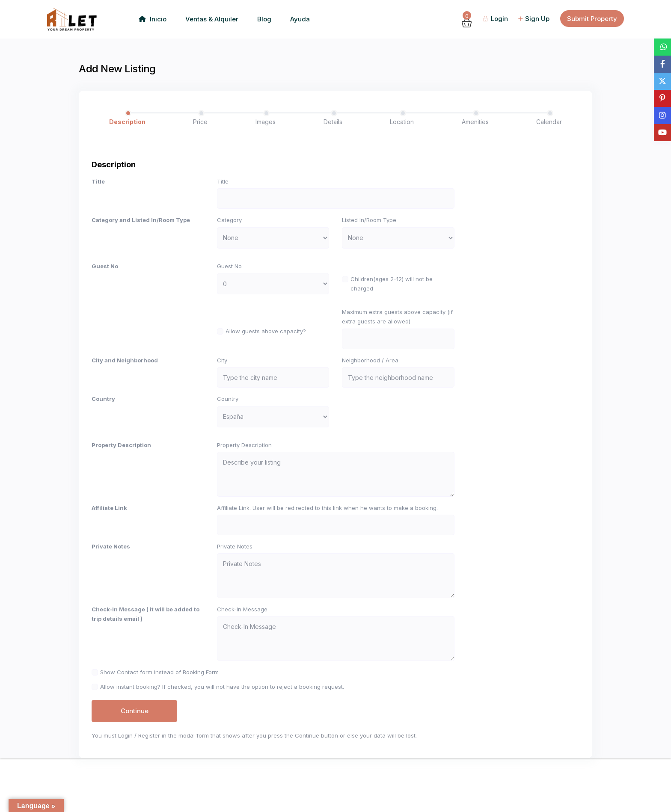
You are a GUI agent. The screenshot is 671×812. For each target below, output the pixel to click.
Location (402, 122)
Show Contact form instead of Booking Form (159, 717)
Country (103, 418)
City (222, 373)
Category (229, 226)
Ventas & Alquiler (212, 19)
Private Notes (111, 578)
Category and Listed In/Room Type (141, 226)
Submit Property (592, 19)
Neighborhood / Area (370, 373)
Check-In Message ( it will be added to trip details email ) (145, 652)
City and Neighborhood (125, 373)
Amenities (475, 122)
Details (333, 122)
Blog (264, 19)
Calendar (549, 122)
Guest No (105, 273)
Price (200, 122)
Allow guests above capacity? (266, 338)
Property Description (121, 464)
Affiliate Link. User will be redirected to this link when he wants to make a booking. (327, 533)
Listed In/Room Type (369, 226)
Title (98, 181)
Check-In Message (242, 648)
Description (127, 122)
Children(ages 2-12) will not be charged (392, 290)
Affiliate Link (109, 533)
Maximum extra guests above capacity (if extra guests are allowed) (397, 323)
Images (266, 122)
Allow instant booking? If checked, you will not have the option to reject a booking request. (222, 738)
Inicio (153, 19)
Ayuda (300, 19)
